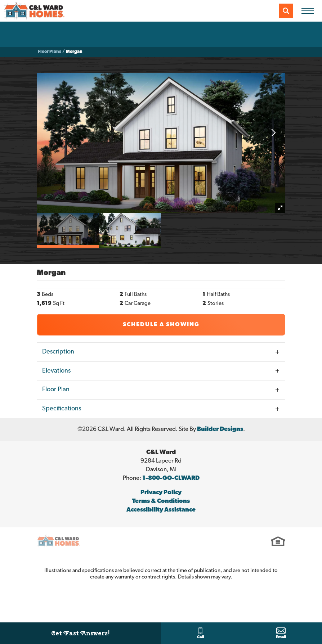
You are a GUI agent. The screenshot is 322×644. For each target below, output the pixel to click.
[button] (286, 11)
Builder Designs (220, 429)
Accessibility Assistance (161, 510)
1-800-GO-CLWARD (171, 478)
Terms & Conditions (161, 501)
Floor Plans (50, 52)
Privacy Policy (161, 493)
